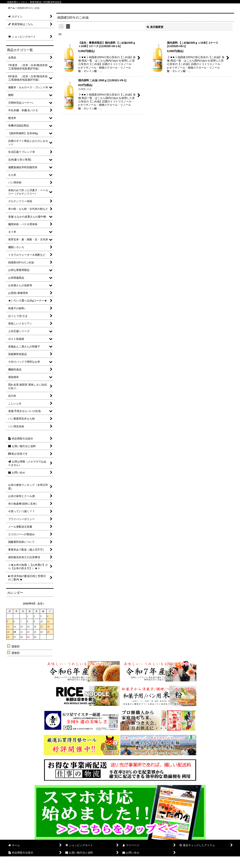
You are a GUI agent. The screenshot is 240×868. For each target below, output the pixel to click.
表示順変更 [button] (155, 27)
